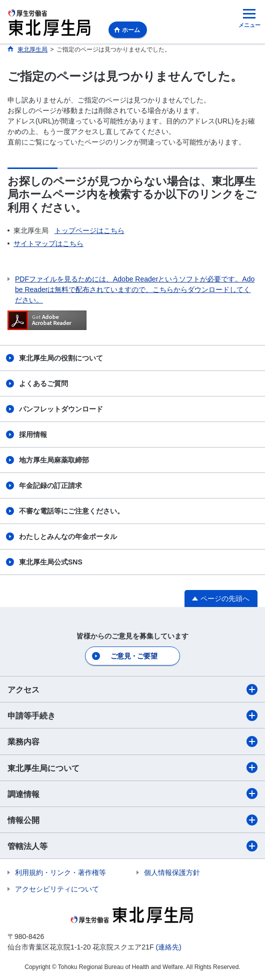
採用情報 (33, 434)
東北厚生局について (132, 767)
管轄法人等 (132, 846)
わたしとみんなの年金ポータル (68, 536)
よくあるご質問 (43, 383)
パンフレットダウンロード (61, 409)
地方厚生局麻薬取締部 (54, 460)
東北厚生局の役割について (61, 358)
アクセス (132, 689)
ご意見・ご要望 (134, 656)
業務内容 (132, 741)
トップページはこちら (89, 230)
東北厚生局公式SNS (51, 562)
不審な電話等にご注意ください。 (71, 511)
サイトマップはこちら (48, 243)
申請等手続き (132, 715)
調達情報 (132, 793)
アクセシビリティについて (57, 889)
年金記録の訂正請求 (50, 485)
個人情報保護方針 (172, 872)
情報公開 (132, 820)
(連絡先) (168, 947)
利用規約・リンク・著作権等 (60, 872)
